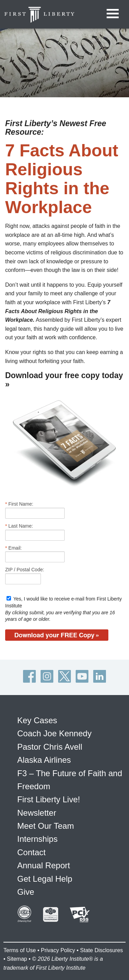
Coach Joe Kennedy (54, 733)
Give (26, 892)
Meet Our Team (46, 826)
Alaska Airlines (44, 760)
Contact (31, 852)
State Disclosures (102, 950)
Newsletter (37, 813)
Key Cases (37, 720)
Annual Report (44, 865)
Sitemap (17, 959)
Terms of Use (20, 950)
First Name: (19, 504)
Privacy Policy (58, 950)
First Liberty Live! (49, 799)
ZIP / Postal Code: (25, 570)
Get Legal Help (45, 879)
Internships (37, 839)
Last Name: (19, 526)
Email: (13, 548)
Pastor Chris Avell (50, 747)
